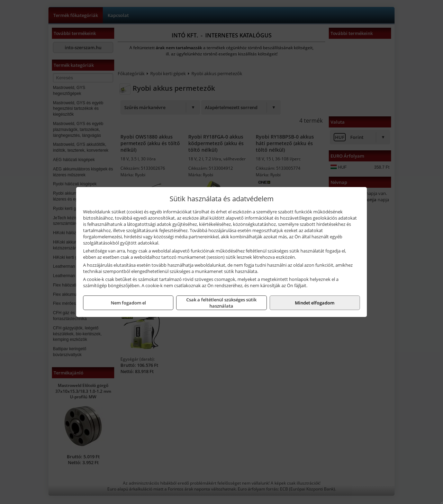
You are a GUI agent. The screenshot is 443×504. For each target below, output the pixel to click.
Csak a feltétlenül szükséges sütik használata (221, 303)
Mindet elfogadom (315, 303)
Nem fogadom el (128, 303)
